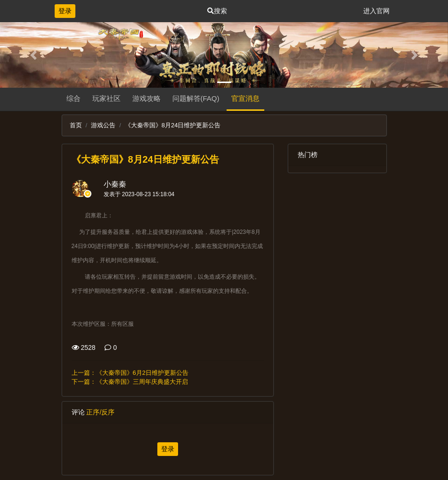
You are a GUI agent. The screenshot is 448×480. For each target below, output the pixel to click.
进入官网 (376, 11)
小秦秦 (115, 184)
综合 (73, 98)
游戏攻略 (147, 98)
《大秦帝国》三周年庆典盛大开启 (142, 382)
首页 (76, 125)
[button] (34, 55)
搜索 (217, 11)
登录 (65, 11)
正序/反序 (100, 412)
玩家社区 (106, 98)
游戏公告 (103, 125)
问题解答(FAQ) (196, 98)
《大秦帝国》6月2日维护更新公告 (142, 373)
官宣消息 (245, 98)
